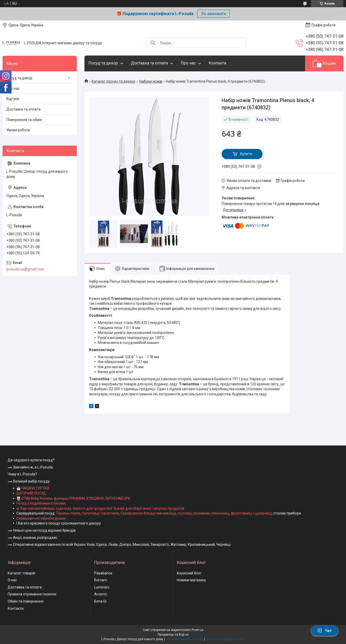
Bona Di (100, 601)
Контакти (217, 63)
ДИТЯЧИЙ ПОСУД (31, 493)
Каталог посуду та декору (113, 81)
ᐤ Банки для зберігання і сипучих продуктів (148, 508)
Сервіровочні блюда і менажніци (148, 513)
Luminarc (102, 587)
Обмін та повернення (26, 601)
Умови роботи (18, 130)
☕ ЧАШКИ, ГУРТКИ (33, 488)
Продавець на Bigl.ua (173, 635)
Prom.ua (198, 630)
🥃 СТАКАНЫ (27, 498)
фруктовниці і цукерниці (251, 513)
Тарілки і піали (68, 513)
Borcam (101, 580)
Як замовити (214, 14)
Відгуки (13, 99)
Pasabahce (103, 573)
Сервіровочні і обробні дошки (41, 518)
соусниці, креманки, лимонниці (203, 513)
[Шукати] (153, 43)
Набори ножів (151, 81)
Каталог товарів (21, 573)
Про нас (188, 63)
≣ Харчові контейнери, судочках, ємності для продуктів (63, 508)
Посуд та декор (103, 63)
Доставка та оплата (149, 63)
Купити (246, 154)
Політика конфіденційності (225, 639)
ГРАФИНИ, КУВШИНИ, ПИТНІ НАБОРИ (100, 498)
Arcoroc (101, 594)
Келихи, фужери (54, 498)
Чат (325, 631)
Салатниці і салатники (100, 513)
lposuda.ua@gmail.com (25, 269)
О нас (12, 580)
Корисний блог (189, 573)
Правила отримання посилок (32, 594)
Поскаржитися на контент (184, 639)
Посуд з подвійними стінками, (41, 503)
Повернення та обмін (24, 120)
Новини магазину (191, 580)
